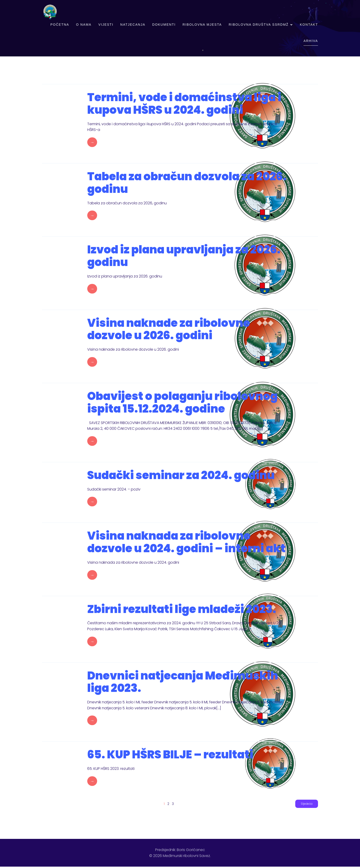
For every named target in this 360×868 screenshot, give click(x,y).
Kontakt (309, 25)
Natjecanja (133, 25)
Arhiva (311, 42)
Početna (60, 25)
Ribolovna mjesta (202, 25)
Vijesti (106, 25)
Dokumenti (164, 25)
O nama (84, 25)
